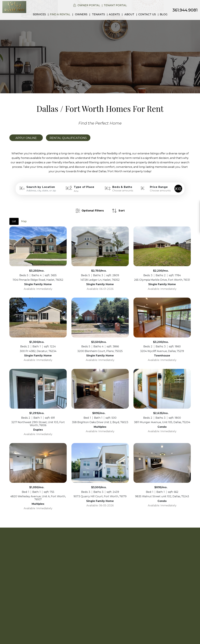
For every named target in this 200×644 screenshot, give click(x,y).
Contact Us (147, 14)
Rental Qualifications (68, 138)
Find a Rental (60, 14)
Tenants (98, 14)
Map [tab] (24, 221)
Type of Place (84, 187)
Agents (114, 14)
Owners (81, 14)
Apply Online (26, 138)
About (129, 14)
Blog (164, 14)
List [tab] (14, 221)
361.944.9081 (185, 10)
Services (39, 14)
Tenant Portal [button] (115, 5)
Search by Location (41, 187)
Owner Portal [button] (89, 5)
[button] (195, 205)
